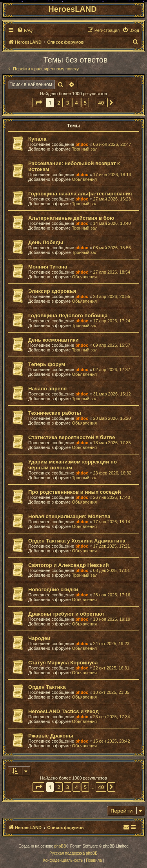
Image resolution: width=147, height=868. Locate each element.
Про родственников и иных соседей (75, 492)
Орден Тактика (47, 687)
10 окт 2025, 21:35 (111, 692)
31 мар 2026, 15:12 (112, 394)
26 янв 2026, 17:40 (111, 497)
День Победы (46, 242)
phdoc (82, 144)
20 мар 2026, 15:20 (112, 418)
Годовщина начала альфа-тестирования (80, 194)
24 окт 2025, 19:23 (111, 644)
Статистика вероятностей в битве (72, 437)
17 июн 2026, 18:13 (112, 175)
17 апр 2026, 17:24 (112, 321)
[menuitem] (25, 30)
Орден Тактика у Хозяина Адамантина (77, 541)
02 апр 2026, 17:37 (112, 370)
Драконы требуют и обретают (66, 614)
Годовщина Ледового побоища (68, 315)
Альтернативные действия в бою (71, 218)
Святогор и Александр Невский (69, 565)
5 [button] (85, 103)
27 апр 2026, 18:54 (112, 272)
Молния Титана (48, 267)
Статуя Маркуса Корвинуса (63, 663)
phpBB (60, 846)
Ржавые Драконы (51, 736)
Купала (37, 139)
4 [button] (76, 103)
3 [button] (68, 103)
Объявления (84, 179)
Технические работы (55, 413)
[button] (38, 103)
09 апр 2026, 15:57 (112, 345)
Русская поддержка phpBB (73, 853)
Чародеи (39, 638)
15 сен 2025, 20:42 (111, 741)
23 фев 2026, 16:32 (112, 473)
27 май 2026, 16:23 (112, 199)
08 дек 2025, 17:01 (111, 570)
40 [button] (101, 103)
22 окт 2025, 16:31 (111, 668)
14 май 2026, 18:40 (112, 223)
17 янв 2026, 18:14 (111, 522)
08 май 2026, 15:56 (112, 248)
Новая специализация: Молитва (69, 516)
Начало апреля (47, 389)
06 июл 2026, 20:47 (112, 144)
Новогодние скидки (53, 589)
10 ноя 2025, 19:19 (112, 619)
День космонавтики (53, 340)
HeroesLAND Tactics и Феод (64, 711)
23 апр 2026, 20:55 (112, 296)
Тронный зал (84, 149)
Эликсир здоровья (52, 291)
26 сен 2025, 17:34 (111, 717)
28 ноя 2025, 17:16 (112, 595)
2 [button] (59, 103)
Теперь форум (47, 364)
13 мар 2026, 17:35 (112, 443)
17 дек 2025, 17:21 (111, 546)
